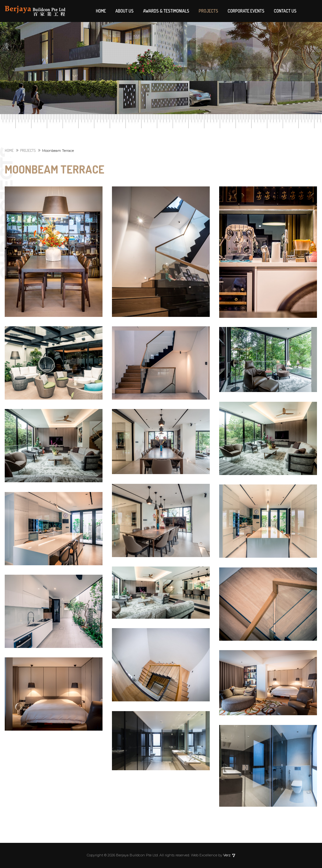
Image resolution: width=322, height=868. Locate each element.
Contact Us (285, 11)
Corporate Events (246, 11)
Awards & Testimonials (166, 11)
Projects (208, 11)
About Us (125, 11)
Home (101, 11)
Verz (226, 855)
